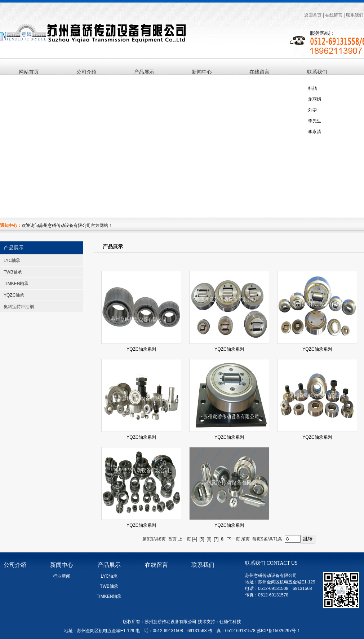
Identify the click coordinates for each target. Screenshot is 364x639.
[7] (216, 539)
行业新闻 (62, 576)
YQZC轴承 (14, 295)
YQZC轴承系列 (141, 349)
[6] (209, 539)
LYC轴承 (12, 261)
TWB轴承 (13, 272)
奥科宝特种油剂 (19, 307)
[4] (194, 539)
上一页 (185, 539)
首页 (172, 539)
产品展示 (14, 248)
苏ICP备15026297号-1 (278, 631)
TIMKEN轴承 (16, 284)
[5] (202, 539)
